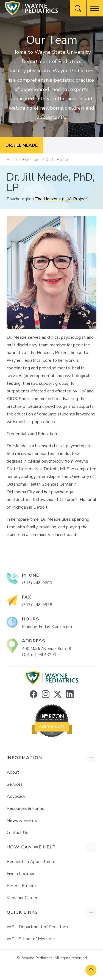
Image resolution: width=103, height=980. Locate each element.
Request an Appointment (31, 862)
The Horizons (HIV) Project (61, 199)
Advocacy (16, 796)
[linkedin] (70, 694)
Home (12, 160)
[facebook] (34, 694)
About (13, 772)
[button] (95, 8)
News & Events (22, 821)
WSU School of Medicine (31, 939)
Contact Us (17, 833)
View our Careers (23, 898)
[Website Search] (78, 8)
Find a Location (21, 874)
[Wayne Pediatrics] (31, 8)
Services (15, 784)
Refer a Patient (21, 886)
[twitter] (58, 694)
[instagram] (46, 694)
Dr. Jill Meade (57, 160)
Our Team (32, 160)
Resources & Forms (25, 808)
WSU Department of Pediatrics (37, 927)
